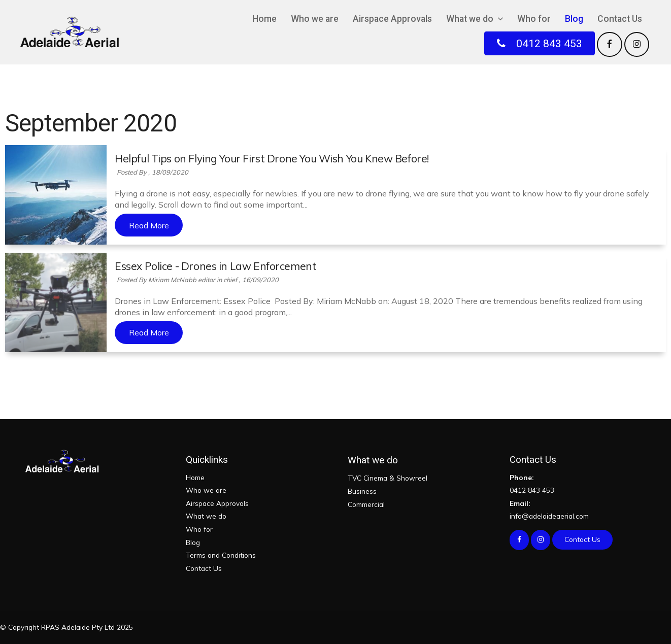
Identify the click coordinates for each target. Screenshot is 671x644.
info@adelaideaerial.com (578, 509)
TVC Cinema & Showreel (388, 478)
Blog (574, 19)
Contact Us (620, 19)
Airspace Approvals (392, 19)
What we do (470, 19)
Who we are (315, 19)
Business (362, 491)
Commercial (366, 504)
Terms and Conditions (221, 555)
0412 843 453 (578, 483)
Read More (149, 225)
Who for (534, 19)
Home (264, 19)
